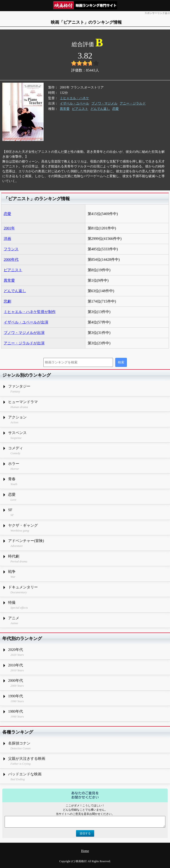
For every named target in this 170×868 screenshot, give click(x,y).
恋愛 (115, 109)
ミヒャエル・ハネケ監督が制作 (30, 312)
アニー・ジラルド (133, 103)
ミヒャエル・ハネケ (74, 98)
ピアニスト (80, 109)
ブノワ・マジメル (104, 103)
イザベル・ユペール (74, 103)
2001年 (9, 228)
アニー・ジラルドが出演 (24, 343)
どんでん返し (100, 109)
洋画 (7, 239)
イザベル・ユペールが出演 (26, 322)
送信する (85, 833)
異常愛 (65, 109)
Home (85, 851)
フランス (11, 249)
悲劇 (7, 301)
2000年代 (11, 259)
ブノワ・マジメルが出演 (24, 333)
